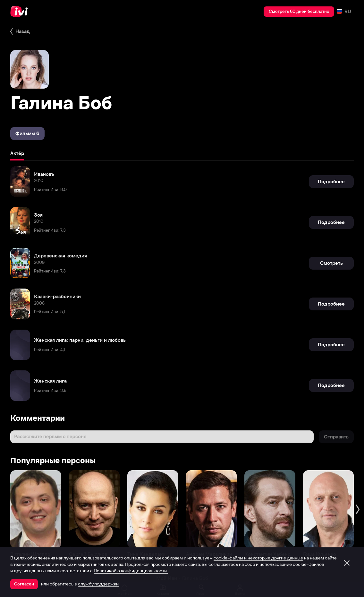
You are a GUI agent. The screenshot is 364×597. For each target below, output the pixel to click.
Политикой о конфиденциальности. (131, 571)
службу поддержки (98, 584)
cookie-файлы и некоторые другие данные (258, 558)
